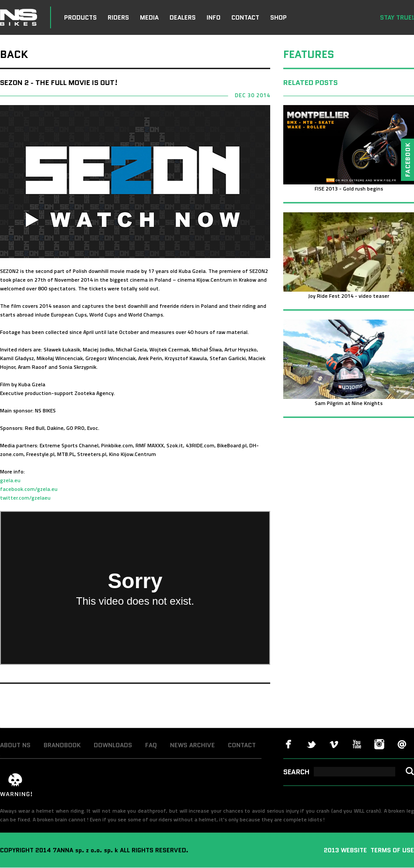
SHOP (278, 17)
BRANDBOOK (62, 745)
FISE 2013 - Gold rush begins (349, 189)
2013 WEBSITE (346, 850)
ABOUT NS (15, 745)
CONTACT (245, 17)
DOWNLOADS (113, 745)
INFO (214, 17)
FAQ (151, 745)
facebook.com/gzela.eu (29, 489)
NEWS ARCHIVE (192, 745)
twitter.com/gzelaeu (25, 498)
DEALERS (183, 17)
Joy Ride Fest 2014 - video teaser (349, 296)
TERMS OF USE (391, 850)
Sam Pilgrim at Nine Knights (349, 403)
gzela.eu (10, 480)
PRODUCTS (80, 17)
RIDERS (118, 17)
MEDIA (149, 17)
